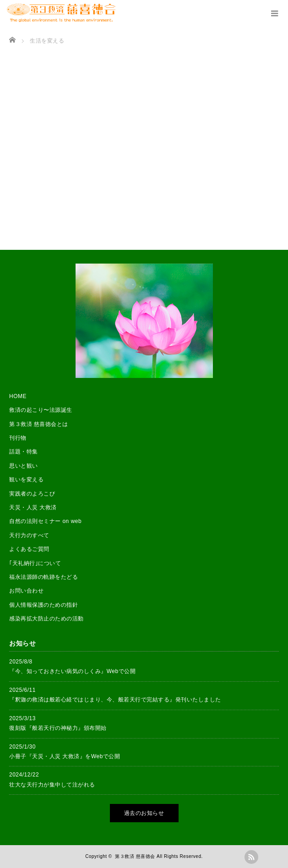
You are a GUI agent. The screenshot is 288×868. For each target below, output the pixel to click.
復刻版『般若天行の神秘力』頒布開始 (58, 728)
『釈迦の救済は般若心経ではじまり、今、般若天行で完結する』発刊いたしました (115, 700)
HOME (18, 396)
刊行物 (18, 438)
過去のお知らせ (144, 813)
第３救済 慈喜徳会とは (39, 424)
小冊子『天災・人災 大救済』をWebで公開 (65, 756)
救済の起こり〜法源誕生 (41, 410)
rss (251, 857)
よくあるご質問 (29, 549)
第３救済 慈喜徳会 (135, 856)
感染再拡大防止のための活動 (46, 619)
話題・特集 (24, 452)
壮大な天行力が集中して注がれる (52, 785)
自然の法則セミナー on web (45, 521)
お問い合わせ (26, 591)
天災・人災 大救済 (33, 507)
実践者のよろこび (32, 494)
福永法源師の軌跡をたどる (43, 577)
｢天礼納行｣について (35, 563)
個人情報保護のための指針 (43, 605)
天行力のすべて (29, 535)
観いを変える (26, 480)
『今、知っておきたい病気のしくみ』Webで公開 (72, 671)
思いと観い (24, 466)
